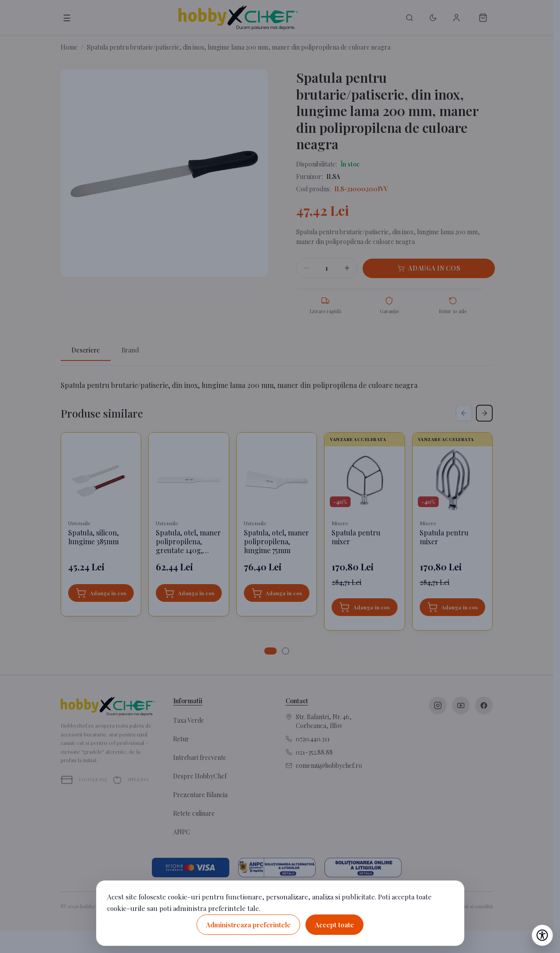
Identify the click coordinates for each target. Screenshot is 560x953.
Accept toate (334, 925)
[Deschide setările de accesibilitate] (542, 935)
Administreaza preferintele (248, 925)
